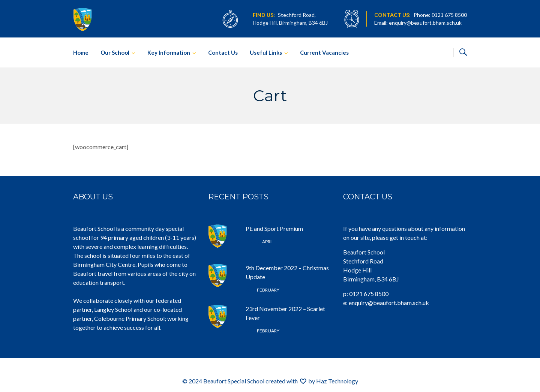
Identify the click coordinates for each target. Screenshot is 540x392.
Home (81, 52)
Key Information (169, 52)
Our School (115, 52)
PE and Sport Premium (274, 228)
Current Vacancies (324, 52)
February (262, 290)
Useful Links (266, 52)
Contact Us (223, 52)
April (260, 242)
